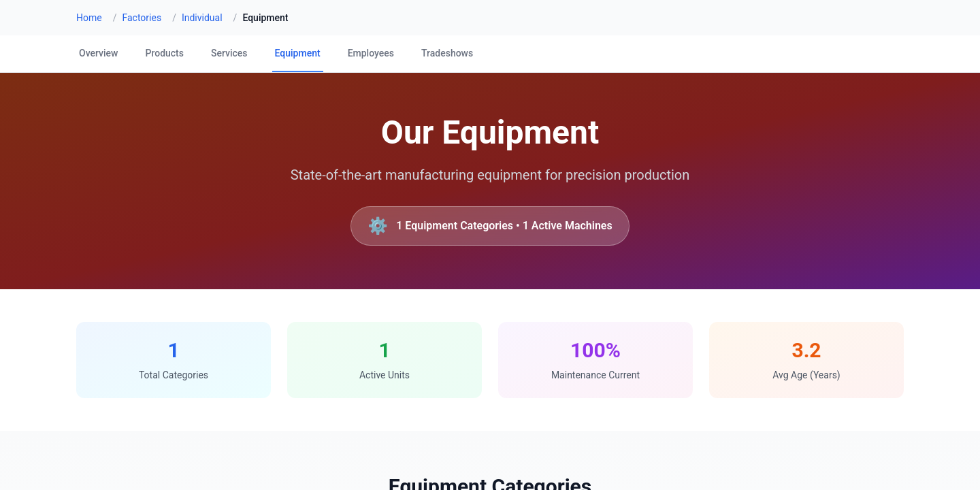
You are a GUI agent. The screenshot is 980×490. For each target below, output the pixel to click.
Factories (142, 18)
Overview (98, 53)
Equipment (298, 53)
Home (89, 18)
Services (229, 53)
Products (164, 53)
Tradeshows (447, 53)
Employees (371, 53)
